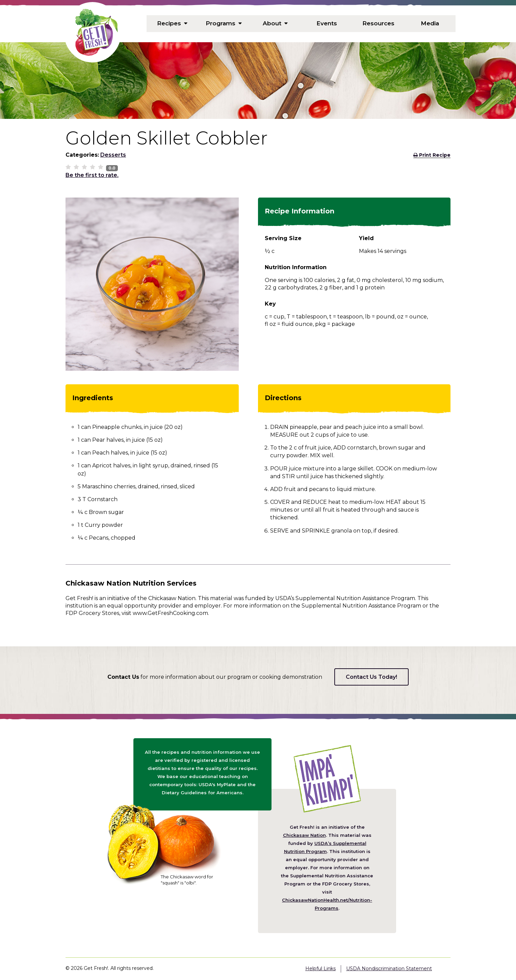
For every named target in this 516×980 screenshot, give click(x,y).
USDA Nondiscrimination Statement (389, 969)
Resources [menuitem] (378, 24)
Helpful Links (320, 969)
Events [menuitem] (327, 24)
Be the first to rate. (92, 175)
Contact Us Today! (371, 677)
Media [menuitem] (430, 24)
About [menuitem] (275, 24)
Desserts (113, 155)
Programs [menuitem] (224, 24)
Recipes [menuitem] (172, 24)
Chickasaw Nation (304, 835)
